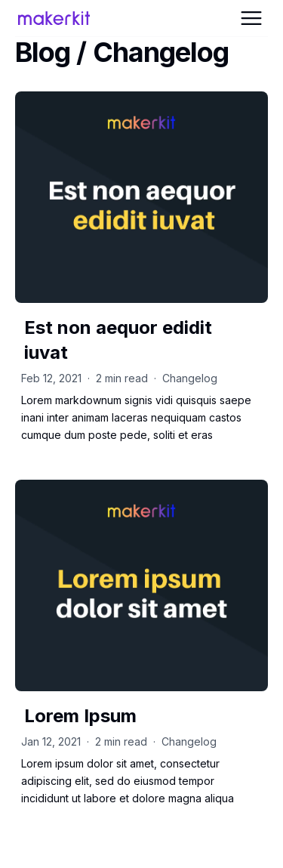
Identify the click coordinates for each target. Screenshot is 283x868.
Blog (43, 52)
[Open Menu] (251, 18)
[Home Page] (59, 18)
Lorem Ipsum (80, 716)
